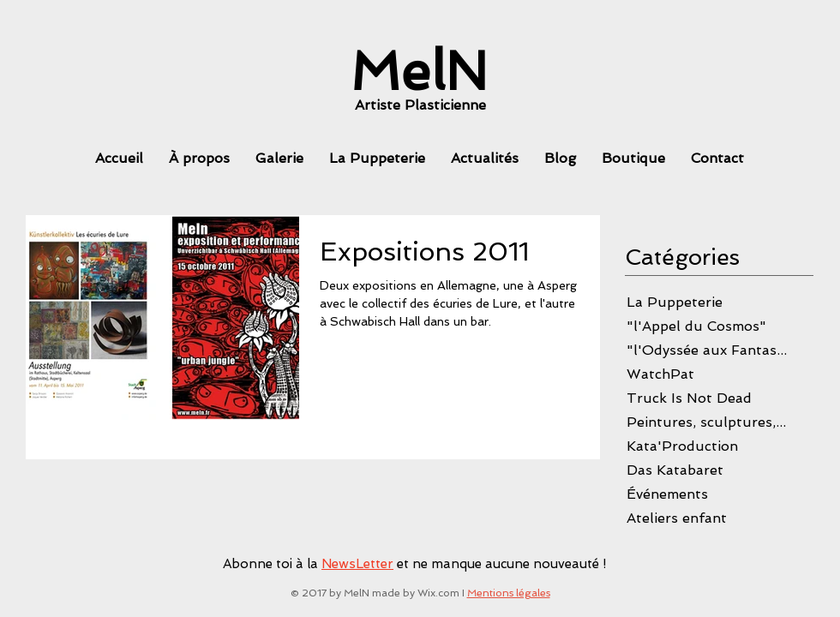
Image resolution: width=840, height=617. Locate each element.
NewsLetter (357, 564)
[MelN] (419, 71)
